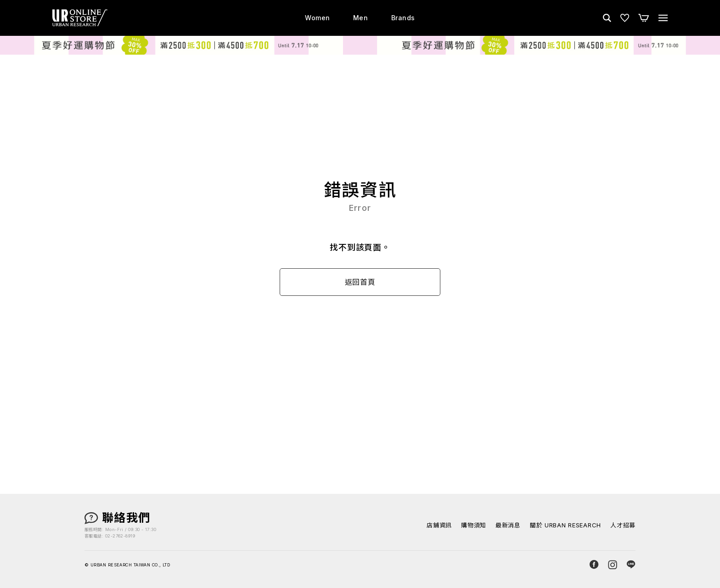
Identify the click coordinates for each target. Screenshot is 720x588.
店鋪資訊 (439, 525)
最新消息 (508, 525)
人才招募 (623, 525)
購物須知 (474, 525)
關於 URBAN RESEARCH (565, 525)
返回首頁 (360, 283)
